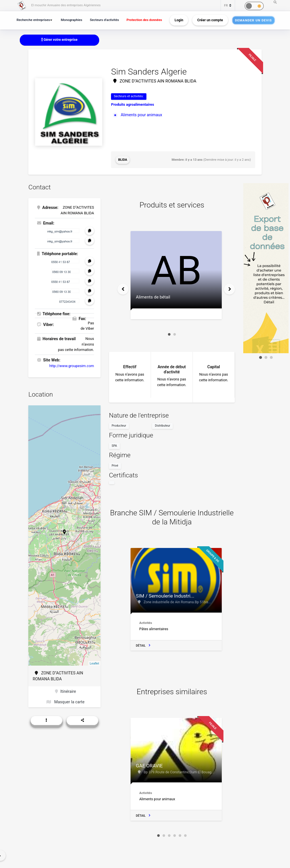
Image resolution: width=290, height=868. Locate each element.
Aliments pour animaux (141, 115)
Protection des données (144, 20)
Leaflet (94, 663)
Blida (123, 160)
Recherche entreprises (33, 20)
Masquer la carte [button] (65, 702)
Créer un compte (210, 20)
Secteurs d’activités (104, 20)
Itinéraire (65, 691)
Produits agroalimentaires (132, 104)
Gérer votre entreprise (59, 40)
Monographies (72, 20)
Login (179, 20)
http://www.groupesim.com (72, 366)
